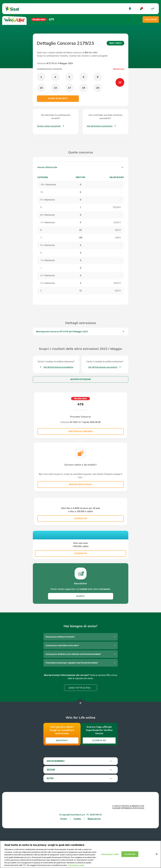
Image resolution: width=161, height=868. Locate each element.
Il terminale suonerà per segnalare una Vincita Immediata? (72, 703)
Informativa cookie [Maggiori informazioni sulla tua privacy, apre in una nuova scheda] (76, 866)
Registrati (62, 781)
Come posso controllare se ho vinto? (62, 686)
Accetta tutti (130, 855)
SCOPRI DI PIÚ (81, 545)
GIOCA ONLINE (151, 19)
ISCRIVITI (80, 636)
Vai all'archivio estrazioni (100, 126)
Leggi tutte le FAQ (79, 728)
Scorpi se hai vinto (58, 98)
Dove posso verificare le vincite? (60, 677)
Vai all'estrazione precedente (58, 367)
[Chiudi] (157, 855)
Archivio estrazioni (80, 379)
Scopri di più (99, 781)
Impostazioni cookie (110, 855)
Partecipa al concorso (81, 431)
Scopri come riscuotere (49, 126)
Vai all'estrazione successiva (103, 367)
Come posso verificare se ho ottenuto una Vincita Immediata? (73, 694)
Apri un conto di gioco (81, 484)
